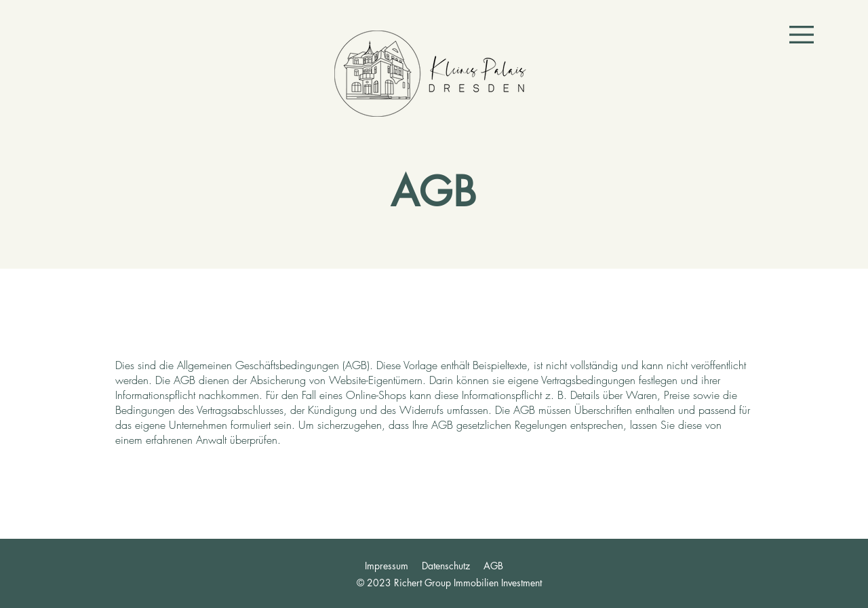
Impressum (387, 566)
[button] (802, 35)
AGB (493, 566)
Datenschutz (446, 566)
